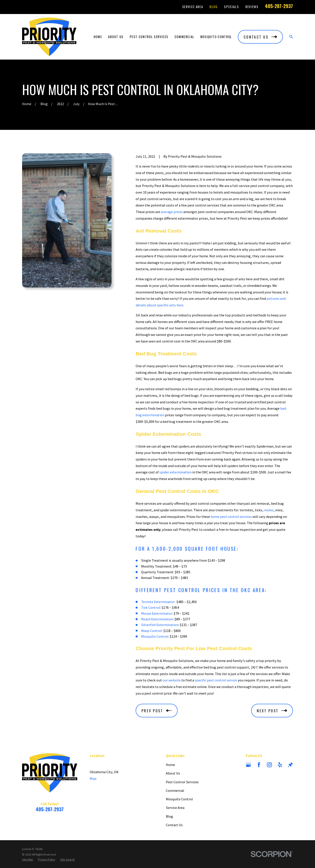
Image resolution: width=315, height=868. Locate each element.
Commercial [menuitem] (184, 37)
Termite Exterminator (158, 602)
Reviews (252, 7)
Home (170, 765)
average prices (172, 212)
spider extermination (176, 472)
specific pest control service (216, 680)
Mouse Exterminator (157, 613)
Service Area (193, 7)
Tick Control (151, 607)
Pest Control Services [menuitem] (149, 37)
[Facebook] (259, 765)
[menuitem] (28, 860)
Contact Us (174, 825)
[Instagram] (269, 765)
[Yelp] (280, 765)
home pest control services (231, 517)
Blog (214, 7)
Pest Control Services (182, 782)
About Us (173, 773)
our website (172, 680)
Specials (231, 7)
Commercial (175, 790)
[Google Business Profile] (248, 765)
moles (269, 510)
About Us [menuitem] (116, 37)
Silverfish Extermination (160, 625)
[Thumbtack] (290, 765)
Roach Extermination (157, 619)
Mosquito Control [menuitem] (216, 37)
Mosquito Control (155, 636)
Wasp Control (151, 631)
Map (93, 778)
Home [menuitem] (98, 37)
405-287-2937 (279, 6)
